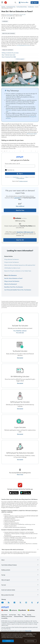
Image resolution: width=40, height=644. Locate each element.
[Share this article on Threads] (14, 18)
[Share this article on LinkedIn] (9, 18)
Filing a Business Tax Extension (12, 259)
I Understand (8, 641)
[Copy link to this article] (2, 18)
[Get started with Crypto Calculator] (20, 434)
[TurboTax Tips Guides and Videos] (22, 7)
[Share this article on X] (7, 18)
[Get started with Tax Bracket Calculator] (20, 358)
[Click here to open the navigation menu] (2, 2)
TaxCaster (9, 110)
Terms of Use (28, 631)
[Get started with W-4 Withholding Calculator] (20, 383)
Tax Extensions (13, 275)
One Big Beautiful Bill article (23, 45)
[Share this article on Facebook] (5, 18)
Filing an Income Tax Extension (12, 262)
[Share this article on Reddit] (12, 18)
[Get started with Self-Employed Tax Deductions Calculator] (20, 460)
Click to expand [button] (20, 59)
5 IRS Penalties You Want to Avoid (12, 268)
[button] (20, 550)
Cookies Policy (29, 634)
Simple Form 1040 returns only (25, 232)
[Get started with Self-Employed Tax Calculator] (20, 409)
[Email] (20, 166)
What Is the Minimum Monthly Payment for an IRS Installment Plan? (20, 265)
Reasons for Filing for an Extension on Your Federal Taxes (18, 271)
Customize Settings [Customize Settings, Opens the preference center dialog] (31, 641)
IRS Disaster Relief (32, 134)
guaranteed (17, 198)
